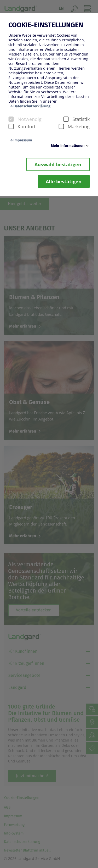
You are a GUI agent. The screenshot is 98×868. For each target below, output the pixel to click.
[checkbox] (11, 119)
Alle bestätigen (64, 181)
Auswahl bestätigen (58, 164)
